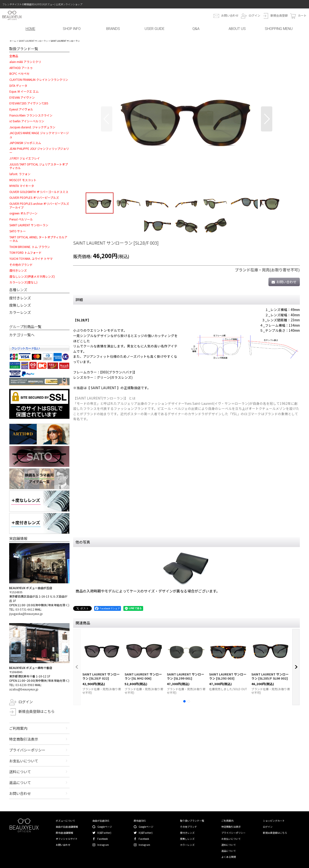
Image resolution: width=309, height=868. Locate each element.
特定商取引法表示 (24, 739)
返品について (20, 782)
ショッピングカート (274, 821)
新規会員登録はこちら (36, 711)
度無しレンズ (20, 305)
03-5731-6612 (25, 609)
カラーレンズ (20, 312)
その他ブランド (189, 827)
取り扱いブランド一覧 (192, 821)
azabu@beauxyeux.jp (24, 689)
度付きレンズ (20, 298)
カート (302, 15)
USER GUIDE (154, 29)
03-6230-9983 (25, 685)
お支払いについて (24, 761)
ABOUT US (237, 29)
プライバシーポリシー (27, 750)
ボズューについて (65, 821)
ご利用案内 (18, 728)
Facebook (103, 839)
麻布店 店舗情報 (64, 833)
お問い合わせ (230, 15)
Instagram (103, 845)
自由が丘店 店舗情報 (67, 827)
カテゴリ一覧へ (22, 335)
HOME (30, 29)
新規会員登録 (279, 15)
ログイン (254, 15)
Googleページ (105, 827)
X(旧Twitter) (104, 833)
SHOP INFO (72, 29)
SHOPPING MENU (279, 29)
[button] (107, 119)
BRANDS (113, 29)
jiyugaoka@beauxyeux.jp (26, 614)
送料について (20, 772)
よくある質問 (229, 857)
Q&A (196, 29)
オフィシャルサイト (67, 839)
